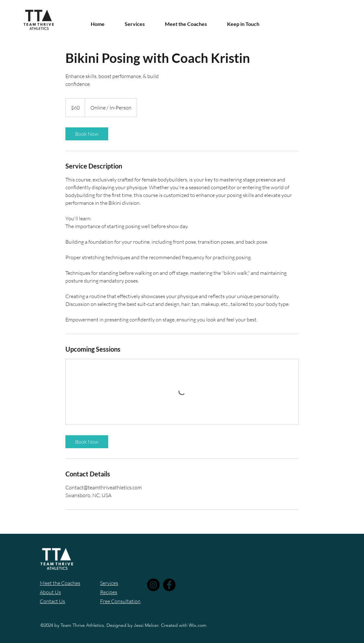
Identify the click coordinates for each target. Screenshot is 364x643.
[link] (87, 134)
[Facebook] (169, 585)
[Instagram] (153, 585)
